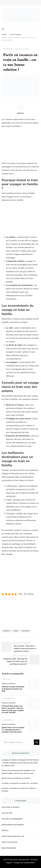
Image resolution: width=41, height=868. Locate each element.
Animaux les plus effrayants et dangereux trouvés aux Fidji (13, 689)
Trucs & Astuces (22, 49)
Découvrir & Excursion (13, 825)
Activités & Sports (11, 807)
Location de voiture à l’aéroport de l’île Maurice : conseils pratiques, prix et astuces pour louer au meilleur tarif (20, 763)
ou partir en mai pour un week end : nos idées (20, 783)
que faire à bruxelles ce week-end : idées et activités (19, 790)
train (10, 197)
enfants (7, 631)
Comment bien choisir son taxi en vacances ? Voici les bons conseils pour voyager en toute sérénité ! (13, 709)
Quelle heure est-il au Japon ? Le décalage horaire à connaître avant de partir (13, 730)
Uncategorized (9, 848)
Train (16, 631)
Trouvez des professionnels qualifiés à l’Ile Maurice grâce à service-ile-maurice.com (18, 772)
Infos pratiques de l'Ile (13, 836)
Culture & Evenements (12, 819)
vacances (25, 631)
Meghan (21, 109)
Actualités (7, 813)
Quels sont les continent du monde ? (16, 778)
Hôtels (5, 831)
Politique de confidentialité (24, 863)
